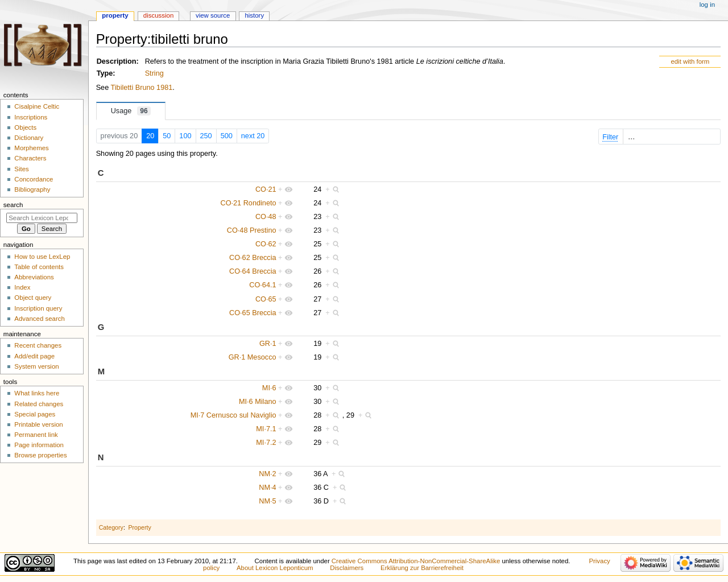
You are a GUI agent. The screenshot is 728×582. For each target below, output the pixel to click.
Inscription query (38, 308)
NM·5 (267, 501)
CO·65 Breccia (253, 313)
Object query (33, 298)
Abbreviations (34, 277)
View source (213, 15)
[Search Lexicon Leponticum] (42, 218)
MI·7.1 (266, 429)
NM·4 (267, 488)
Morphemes (31, 148)
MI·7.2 (266, 443)
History (254, 15)
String (154, 73)
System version (36, 366)
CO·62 (266, 244)
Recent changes (38, 345)
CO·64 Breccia (253, 271)
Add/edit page (34, 356)
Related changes (39, 404)
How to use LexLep (42, 257)
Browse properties (40, 455)
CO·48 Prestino (252, 230)
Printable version (38, 424)
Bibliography (32, 189)
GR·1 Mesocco (253, 357)
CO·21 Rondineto (249, 203)
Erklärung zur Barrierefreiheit (422, 568)
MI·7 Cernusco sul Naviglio (233, 415)
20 (150, 136)
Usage (131, 111)
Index (22, 287)
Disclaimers (347, 568)
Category (111, 527)
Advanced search (40, 319)
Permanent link (36, 435)
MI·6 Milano (258, 402)
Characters (30, 158)
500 (227, 136)
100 (185, 136)
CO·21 (266, 189)
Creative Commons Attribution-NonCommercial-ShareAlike (416, 561)
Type (105, 73)
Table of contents (39, 267)
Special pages (35, 414)
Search (13, 205)
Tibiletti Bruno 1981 (142, 88)
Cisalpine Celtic (37, 106)
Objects (25, 127)
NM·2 (267, 474)
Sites (21, 169)
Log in (707, 5)
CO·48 (266, 217)
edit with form (690, 61)
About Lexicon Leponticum (275, 568)
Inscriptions (31, 117)
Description (117, 61)
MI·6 (269, 388)
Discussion (158, 15)
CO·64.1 (262, 285)
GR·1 (268, 344)
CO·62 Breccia (253, 258)
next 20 (253, 136)
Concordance (34, 179)
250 (206, 136)
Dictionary (29, 138)
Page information (39, 445)
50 (167, 136)
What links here (37, 393)
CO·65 (266, 299)
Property (139, 527)
